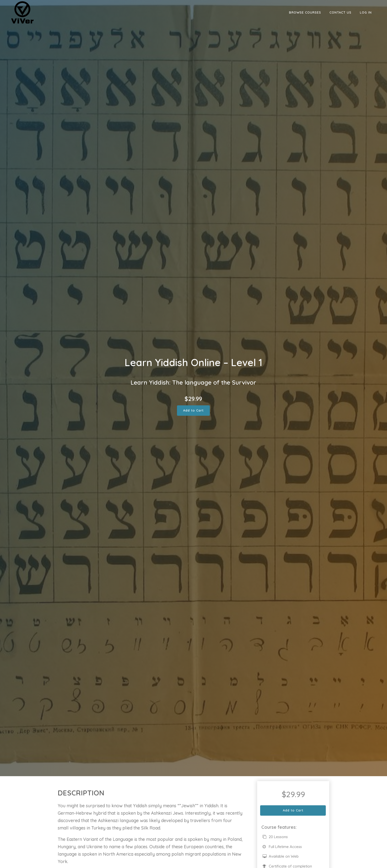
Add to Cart (193, 410)
